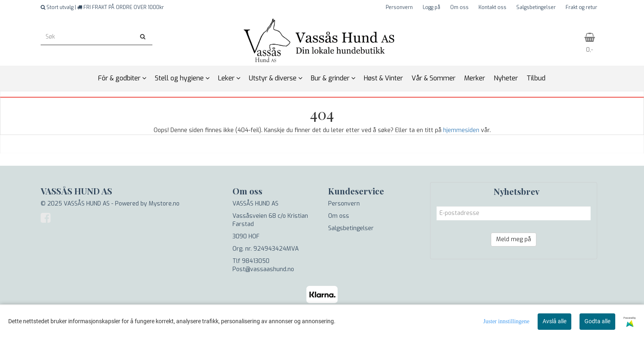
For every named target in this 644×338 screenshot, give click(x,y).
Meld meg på (514, 239)
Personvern (399, 7)
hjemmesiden (461, 130)
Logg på (431, 7)
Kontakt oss (492, 7)
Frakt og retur (581, 7)
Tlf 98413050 (251, 261)
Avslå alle (554, 321)
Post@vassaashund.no (263, 269)
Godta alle (597, 321)
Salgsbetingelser (536, 7)
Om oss (459, 7)
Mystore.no (164, 204)
